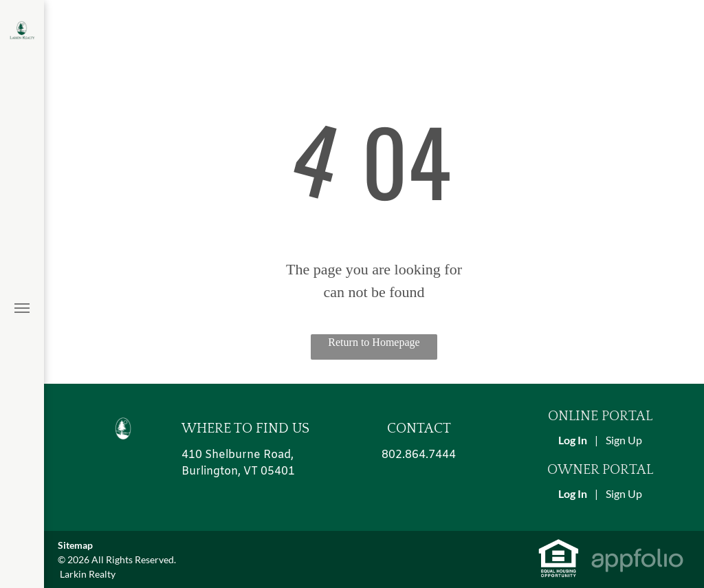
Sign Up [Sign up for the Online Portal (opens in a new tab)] (624, 440)
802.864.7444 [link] (419, 455)
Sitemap (75, 545)
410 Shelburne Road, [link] (238, 455)
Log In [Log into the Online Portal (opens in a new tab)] (573, 440)
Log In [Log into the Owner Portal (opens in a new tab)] (573, 493)
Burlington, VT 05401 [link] (238, 471)
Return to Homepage (374, 342)
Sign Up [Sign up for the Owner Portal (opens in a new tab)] (624, 493)
